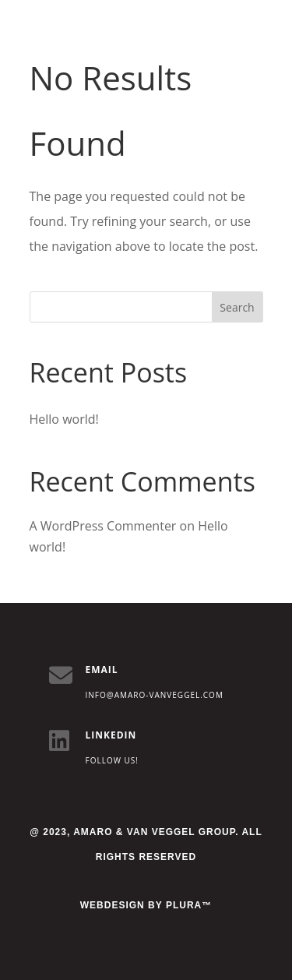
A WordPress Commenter (103, 526)
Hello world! (64, 419)
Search (237, 307)
